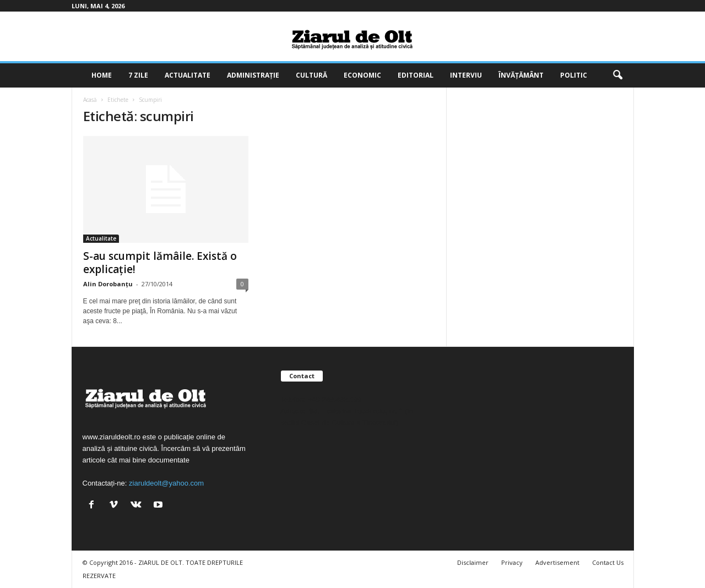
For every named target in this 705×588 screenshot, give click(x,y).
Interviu (466, 75)
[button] (617, 75)
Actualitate (188, 75)
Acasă (90, 100)
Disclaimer (473, 562)
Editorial (416, 75)
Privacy (512, 562)
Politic (574, 75)
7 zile (138, 75)
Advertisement (557, 562)
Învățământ (521, 75)
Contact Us (608, 562)
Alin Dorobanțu (108, 284)
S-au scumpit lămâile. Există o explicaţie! (160, 263)
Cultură (311, 75)
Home (102, 75)
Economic (362, 75)
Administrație (253, 75)
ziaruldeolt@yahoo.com (166, 483)
